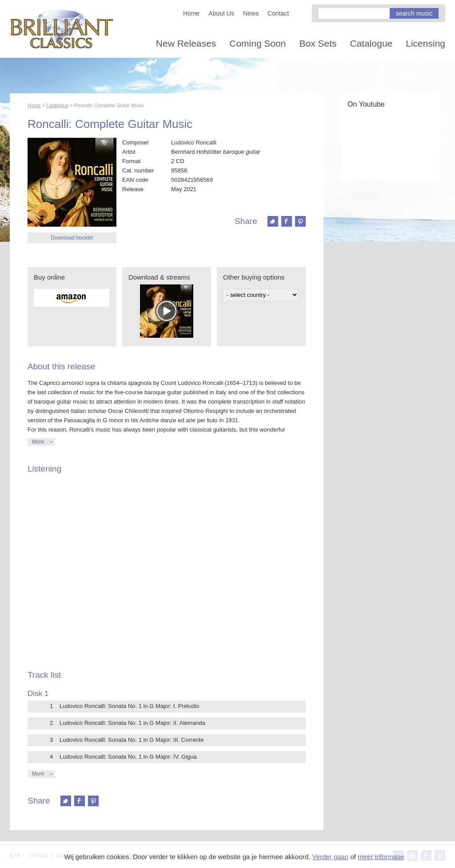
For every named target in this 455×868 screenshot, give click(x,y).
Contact (278, 13)
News (251, 13)
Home (191, 13)
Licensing (425, 43)
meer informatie (381, 857)
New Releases (186, 43)
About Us (221, 13)
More (38, 442)
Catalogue (371, 43)
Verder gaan (330, 857)
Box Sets (318, 43)
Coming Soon (257, 43)
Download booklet (72, 238)
